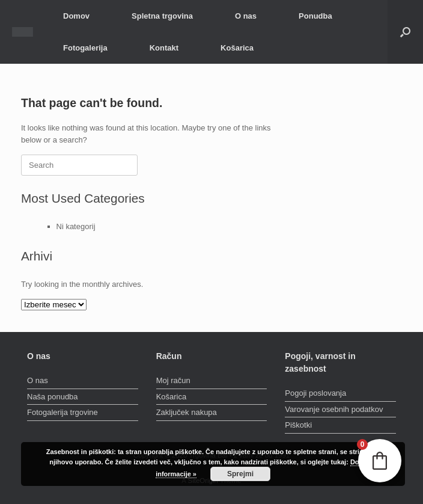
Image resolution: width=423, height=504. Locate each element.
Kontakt (164, 48)
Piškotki (298, 425)
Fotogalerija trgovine (62, 412)
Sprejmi (240, 474)
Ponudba (315, 16)
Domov (76, 16)
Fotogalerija (85, 48)
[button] (405, 32)
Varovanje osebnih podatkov (334, 409)
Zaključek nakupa (187, 412)
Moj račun (173, 380)
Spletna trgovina (162, 16)
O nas (246, 16)
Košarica (237, 48)
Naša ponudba (53, 397)
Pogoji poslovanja (315, 393)
